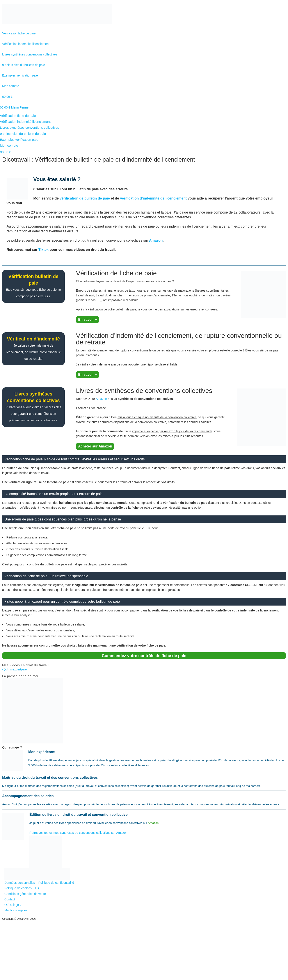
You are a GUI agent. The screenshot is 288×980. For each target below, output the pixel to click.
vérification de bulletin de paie (85, 198)
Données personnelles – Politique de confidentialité (39, 883)
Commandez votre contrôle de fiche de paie (144, 656)
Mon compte (9, 145)
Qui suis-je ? (13, 905)
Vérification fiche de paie (18, 116)
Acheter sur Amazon (95, 446)
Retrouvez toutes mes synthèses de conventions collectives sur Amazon (78, 833)
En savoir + (87, 320)
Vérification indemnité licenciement (25, 122)
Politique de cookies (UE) (22, 888)
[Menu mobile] (20, 107)
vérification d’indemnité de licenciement (153, 198)
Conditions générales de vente (25, 894)
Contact (10, 899)
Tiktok (44, 250)
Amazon (156, 240)
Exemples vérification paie (19, 140)
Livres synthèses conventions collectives (29, 127)
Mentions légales (16, 910)
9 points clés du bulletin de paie (23, 134)
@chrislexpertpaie (14, 669)
